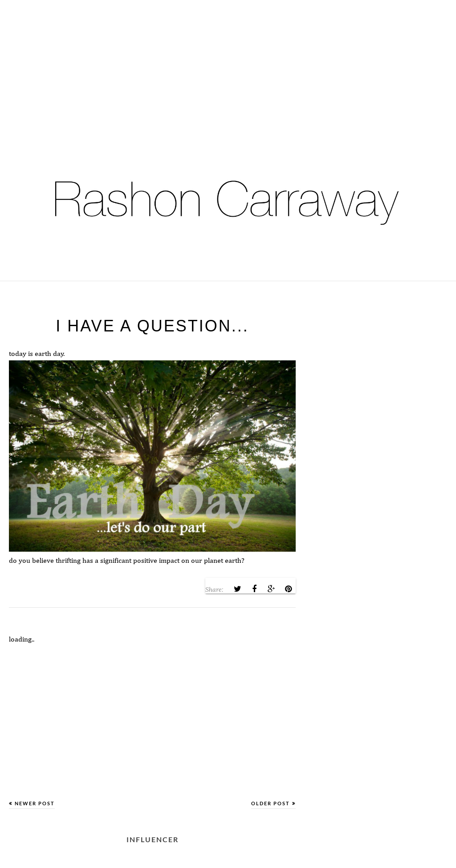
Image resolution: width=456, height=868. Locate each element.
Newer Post (35, 803)
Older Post (271, 803)
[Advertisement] (228, 62)
